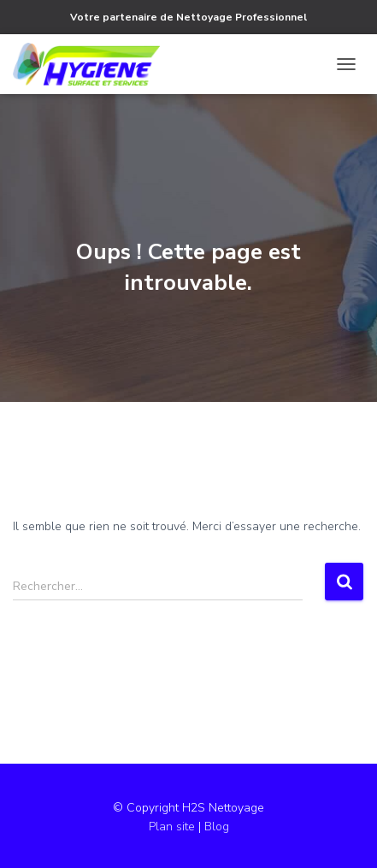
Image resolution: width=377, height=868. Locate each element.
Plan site (174, 827)
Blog (217, 827)
